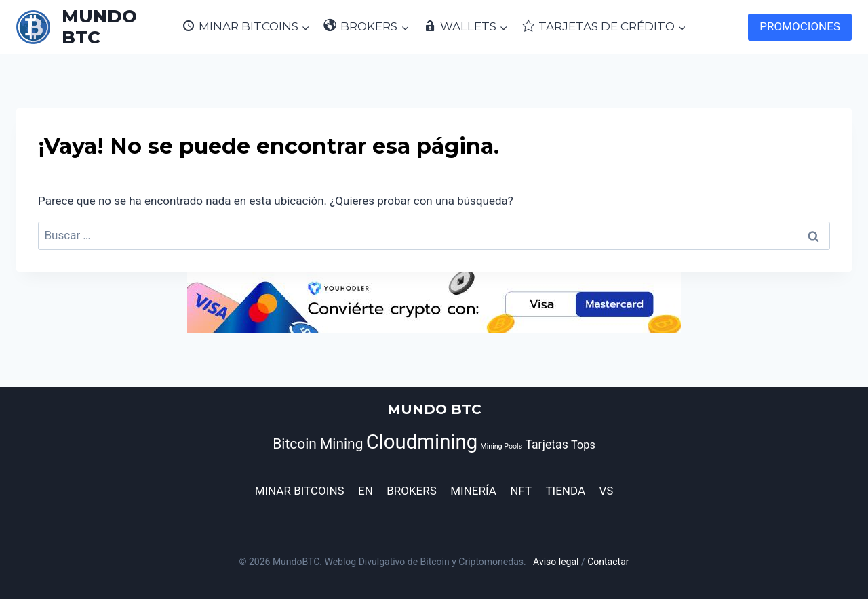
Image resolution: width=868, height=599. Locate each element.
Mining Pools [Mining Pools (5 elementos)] (501, 446)
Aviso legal (556, 562)
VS (606, 491)
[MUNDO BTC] (92, 27)
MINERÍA (473, 491)
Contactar (608, 562)
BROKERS (412, 491)
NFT (521, 491)
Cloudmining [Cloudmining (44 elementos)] (422, 442)
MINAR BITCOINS (300, 491)
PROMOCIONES (800, 26)
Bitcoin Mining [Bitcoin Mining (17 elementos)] (318, 444)
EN (366, 491)
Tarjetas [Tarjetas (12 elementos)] (547, 445)
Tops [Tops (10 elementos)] (583, 445)
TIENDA (565, 491)
